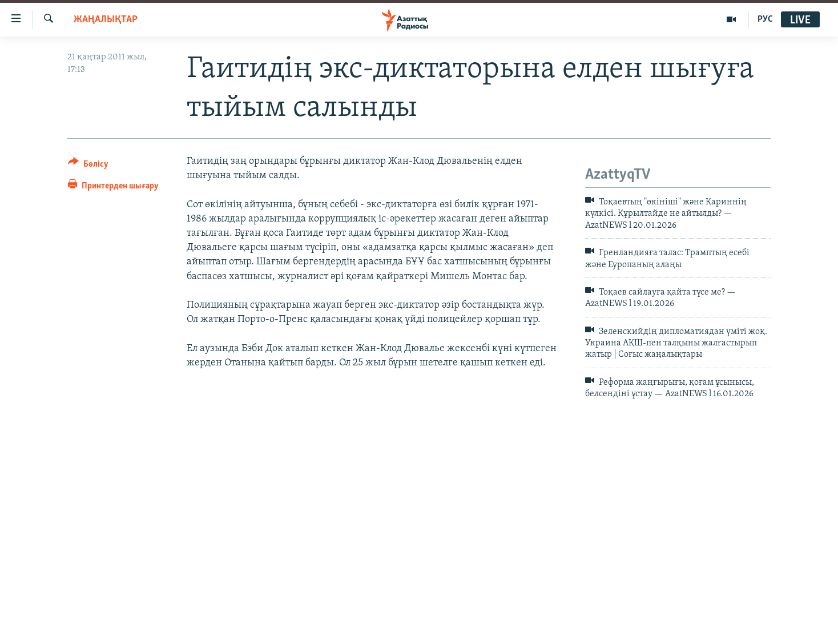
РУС (765, 19)
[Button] (88, 166)
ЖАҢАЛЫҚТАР (106, 20)
